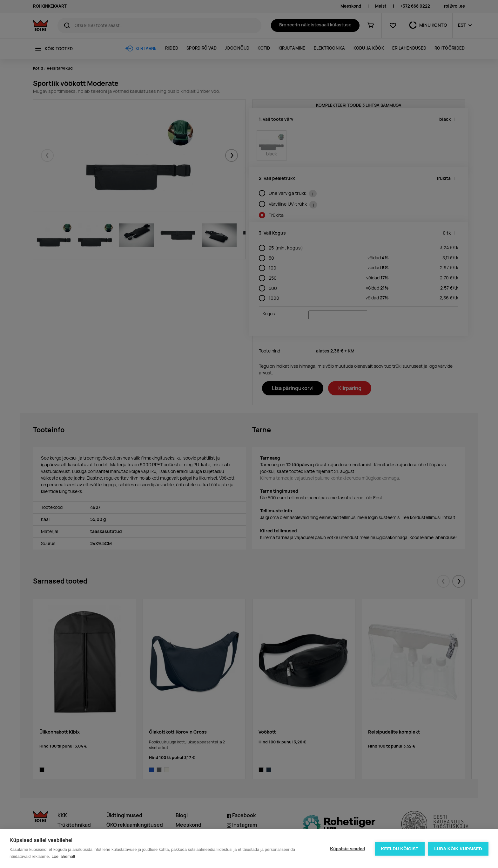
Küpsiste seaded (347, 849)
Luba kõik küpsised (458, 849)
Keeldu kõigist (400, 849)
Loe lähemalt (63, 856)
